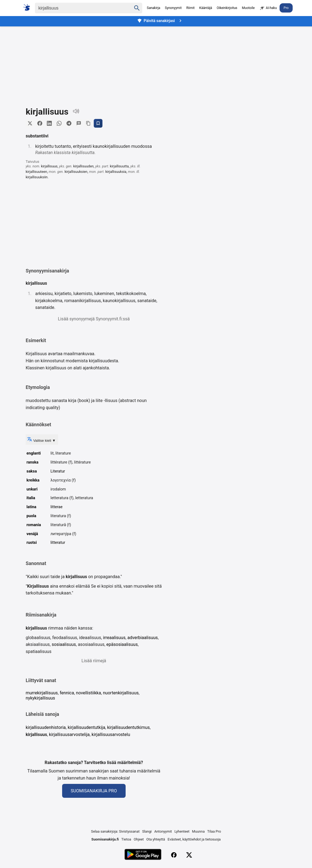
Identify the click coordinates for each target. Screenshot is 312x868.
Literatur (58, 471)
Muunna (198, 832)
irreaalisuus (114, 638)
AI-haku (268, 8)
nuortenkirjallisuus (121, 693)
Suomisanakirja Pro (94, 791)
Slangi (147, 832)
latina (31, 507)
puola (31, 516)
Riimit (191, 8)
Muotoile (248, 8)
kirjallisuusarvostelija (69, 734)
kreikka (33, 480)
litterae (56, 507)
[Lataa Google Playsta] (143, 855)
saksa (32, 471)
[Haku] (78, 8)
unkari (32, 489)
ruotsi (32, 543)
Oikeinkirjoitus (227, 8)
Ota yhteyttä (156, 839)
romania (34, 525)
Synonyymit (173, 8)
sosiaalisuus (64, 645)
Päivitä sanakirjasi (160, 21)
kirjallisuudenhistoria (46, 727)
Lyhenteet (182, 832)
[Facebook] (174, 855)
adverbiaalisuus (143, 638)
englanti (34, 454)
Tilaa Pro (214, 832)
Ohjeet (139, 839)
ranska (32, 462)
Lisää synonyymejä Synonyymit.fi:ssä (94, 319)
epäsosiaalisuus (122, 645)
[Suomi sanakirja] (28, 7)
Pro (286, 8)
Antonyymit (163, 832)
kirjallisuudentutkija (86, 727)
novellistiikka (89, 693)
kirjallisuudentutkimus (128, 727)
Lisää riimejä (94, 661)
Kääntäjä (206, 8)
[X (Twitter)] (189, 855)
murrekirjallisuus (42, 693)
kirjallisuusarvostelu (111, 734)
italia (31, 498)
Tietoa (126, 839)
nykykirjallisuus (40, 698)
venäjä (32, 534)
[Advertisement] (156, 62)
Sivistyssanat (129, 832)
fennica (67, 693)
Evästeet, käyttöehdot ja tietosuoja (194, 839)
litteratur (58, 543)
